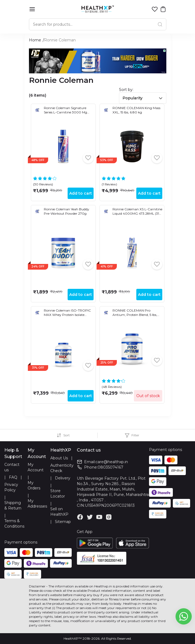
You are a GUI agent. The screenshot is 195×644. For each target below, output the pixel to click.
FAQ (13, 477)
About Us (59, 458)
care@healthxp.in (112, 462)
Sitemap (63, 522)
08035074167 (110, 467)
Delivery (63, 478)
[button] (155, 9)
